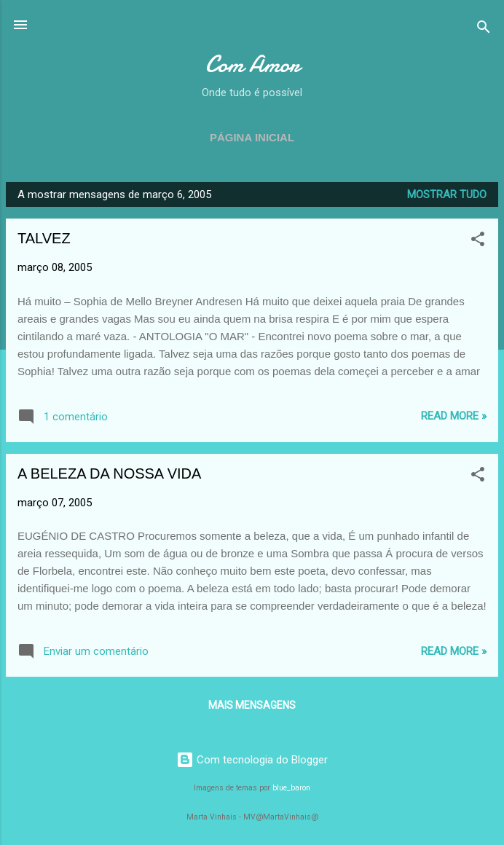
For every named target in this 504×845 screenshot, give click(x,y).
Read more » (454, 416)
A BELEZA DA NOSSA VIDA (109, 473)
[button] (478, 241)
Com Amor (252, 64)
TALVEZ (44, 238)
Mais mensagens (252, 705)
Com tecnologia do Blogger (252, 760)
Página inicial (252, 137)
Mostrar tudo (447, 194)
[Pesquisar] (484, 30)
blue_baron (291, 788)
